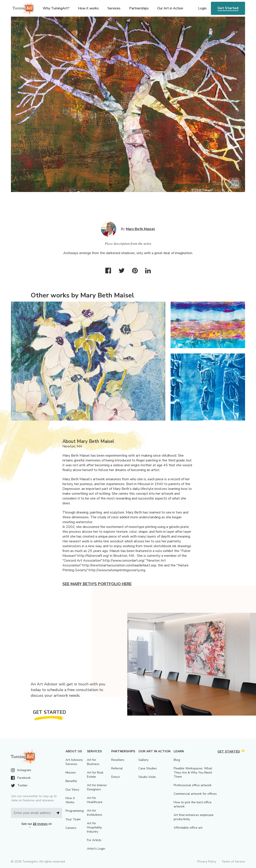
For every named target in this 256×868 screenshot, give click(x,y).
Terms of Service (233, 862)
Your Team (73, 819)
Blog (177, 760)
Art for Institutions (95, 813)
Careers (71, 828)
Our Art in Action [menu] (170, 8)
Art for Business (93, 762)
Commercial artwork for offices (195, 794)
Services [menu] (114, 8)
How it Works (70, 800)
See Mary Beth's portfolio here (97, 584)
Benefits (71, 781)
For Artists (94, 840)
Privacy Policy (207, 862)
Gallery (143, 760)
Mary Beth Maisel (140, 229)
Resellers (118, 760)
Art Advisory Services (74, 762)
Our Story (72, 790)
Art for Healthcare (95, 800)
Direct (115, 777)
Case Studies (148, 768)
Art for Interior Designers (97, 787)
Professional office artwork (193, 785)
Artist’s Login (96, 849)
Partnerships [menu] (139, 8)
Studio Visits (147, 777)
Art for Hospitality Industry (94, 827)
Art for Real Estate (95, 775)
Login (202, 8)
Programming (75, 811)
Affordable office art (188, 828)
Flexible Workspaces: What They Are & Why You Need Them (193, 773)
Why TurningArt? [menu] (56, 8)
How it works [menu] (88, 8)
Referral (117, 768)
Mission (71, 773)
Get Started (228, 8)
